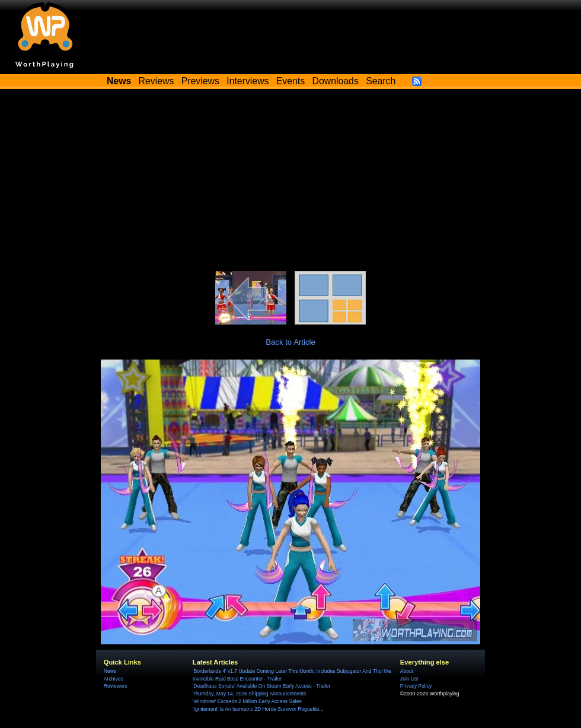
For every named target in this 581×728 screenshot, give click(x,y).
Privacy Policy (416, 686)
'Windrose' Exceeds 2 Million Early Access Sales (247, 701)
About (407, 671)
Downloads (336, 81)
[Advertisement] (290, 182)
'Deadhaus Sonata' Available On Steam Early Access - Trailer (261, 686)
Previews (200, 81)
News (110, 671)
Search (381, 81)
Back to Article (290, 342)
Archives (114, 679)
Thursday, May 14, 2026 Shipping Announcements (250, 694)
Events (290, 81)
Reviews (157, 81)
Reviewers (116, 686)
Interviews (248, 81)
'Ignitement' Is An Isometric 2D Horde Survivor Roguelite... (258, 709)
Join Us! (409, 679)
